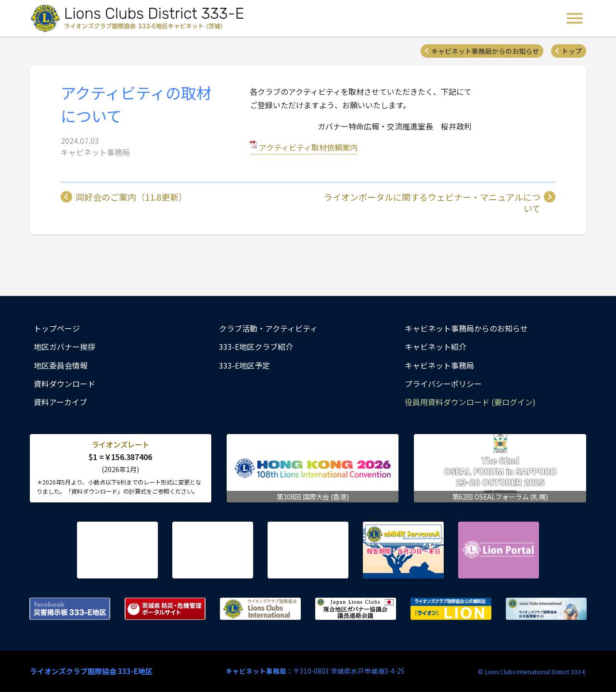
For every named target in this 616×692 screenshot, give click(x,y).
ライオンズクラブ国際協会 (260, 609)
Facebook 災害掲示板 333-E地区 (70, 609)
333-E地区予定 (244, 365)
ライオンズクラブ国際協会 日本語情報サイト (546, 609)
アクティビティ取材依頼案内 (308, 147)
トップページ (57, 328)
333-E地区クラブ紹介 (256, 346)
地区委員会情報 (61, 365)
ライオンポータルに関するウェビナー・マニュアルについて (432, 203)
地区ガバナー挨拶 (64, 346)
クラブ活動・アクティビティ (268, 328)
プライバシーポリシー (443, 384)
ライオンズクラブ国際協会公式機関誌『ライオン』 (451, 609)
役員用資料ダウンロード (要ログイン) (470, 402)
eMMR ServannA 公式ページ (403, 550)
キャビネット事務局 (439, 365)
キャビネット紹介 (436, 346)
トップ (572, 51)
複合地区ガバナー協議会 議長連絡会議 (356, 609)
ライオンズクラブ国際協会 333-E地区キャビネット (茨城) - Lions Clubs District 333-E (140, 18)
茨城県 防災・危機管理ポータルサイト (165, 609)
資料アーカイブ (60, 402)
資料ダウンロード (64, 384)
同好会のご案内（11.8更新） (131, 197)
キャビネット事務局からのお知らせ (485, 51)
